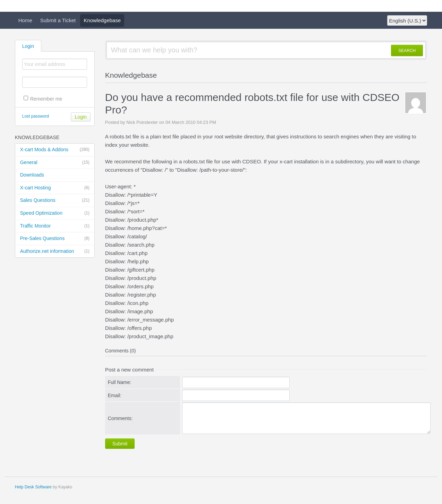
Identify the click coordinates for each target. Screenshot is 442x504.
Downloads (32, 175)
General (55, 163)
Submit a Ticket (58, 20)
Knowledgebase (102, 20)
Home (25, 20)
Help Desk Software (33, 487)
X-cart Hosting (55, 188)
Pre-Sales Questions (55, 239)
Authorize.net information (55, 251)
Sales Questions (55, 200)
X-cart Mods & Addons (55, 150)
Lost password (36, 116)
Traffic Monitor (55, 226)
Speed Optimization (55, 213)
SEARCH (407, 51)
